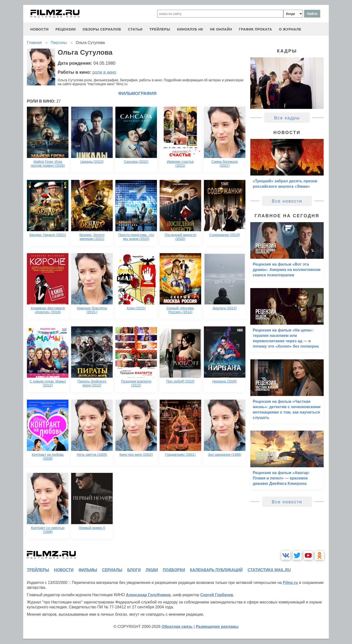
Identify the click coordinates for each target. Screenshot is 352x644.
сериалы (112, 570)
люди (152, 570)
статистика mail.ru (269, 570)
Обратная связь (177, 627)
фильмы (88, 570)
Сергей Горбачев (217, 595)
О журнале (290, 29)
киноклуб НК (190, 29)
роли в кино (104, 72)
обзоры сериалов (102, 29)
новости (39, 29)
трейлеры (160, 29)
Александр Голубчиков (148, 595)
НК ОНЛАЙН (221, 29)
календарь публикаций (216, 570)
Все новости (287, 201)
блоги (134, 570)
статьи (135, 29)
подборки (174, 570)
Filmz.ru (290, 583)
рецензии (66, 29)
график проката (255, 29)
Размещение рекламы (217, 627)
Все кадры (287, 118)
